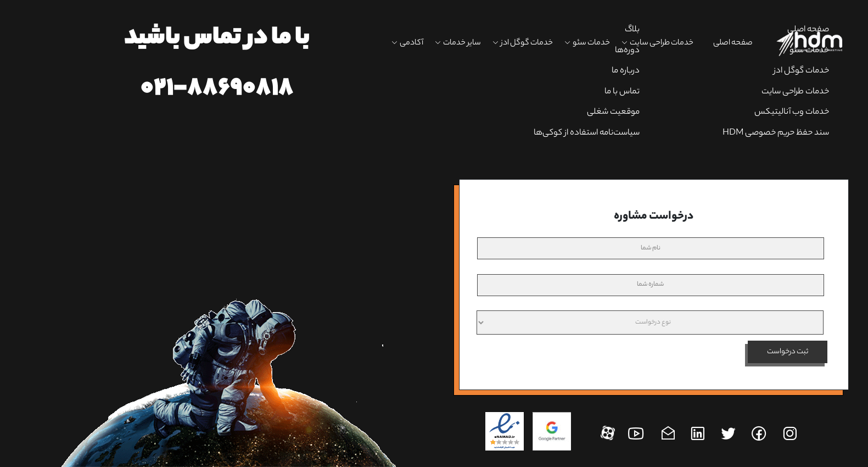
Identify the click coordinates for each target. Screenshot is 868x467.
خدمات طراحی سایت (662, 43)
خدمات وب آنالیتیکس (792, 112)
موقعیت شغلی (613, 112)
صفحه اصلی (733, 43)
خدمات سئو (591, 43)
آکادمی (411, 43)
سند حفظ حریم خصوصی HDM (776, 133)
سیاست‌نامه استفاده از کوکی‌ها (587, 133)
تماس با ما (622, 92)
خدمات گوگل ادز (527, 43)
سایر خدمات (462, 43)
